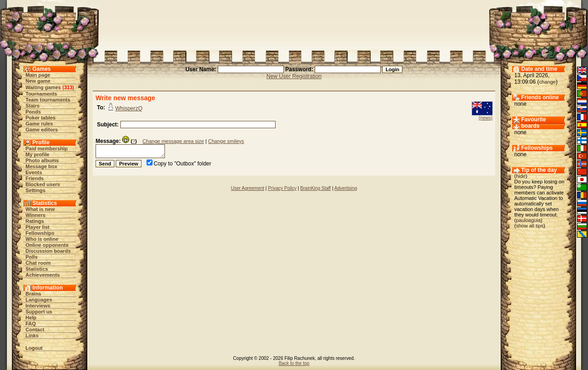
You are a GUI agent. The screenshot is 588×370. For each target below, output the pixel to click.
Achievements (43, 275)
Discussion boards (48, 251)
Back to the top (294, 363)
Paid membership (47, 148)
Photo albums (42, 160)
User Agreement (248, 188)
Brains (34, 294)
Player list (38, 227)
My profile (38, 154)
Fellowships (40, 233)
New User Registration (294, 76)
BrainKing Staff (316, 188)
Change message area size (173, 141)
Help (31, 318)
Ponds (34, 112)
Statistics (37, 269)
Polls (32, 257)
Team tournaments (48, 100)
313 (68, 87)
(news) (486, 118)
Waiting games (43, 87)
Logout (34, 348)
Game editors (42, 130)
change (548, 82)
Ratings (35, 221)
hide (521, 176)
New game (38, 81)
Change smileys (226, 141)
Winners (36, 215)
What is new (40, 209)
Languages (39, 300)
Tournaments (42, 94)
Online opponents (47, 245)
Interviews (38, 306)
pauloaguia (528, 220)
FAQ (31, 324)
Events (34, 172)
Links (32, 336)
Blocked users (43, 184)
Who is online (42, 239)
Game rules (40, 124)
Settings (36, 190)
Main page (38, 75)
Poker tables (41, 118)
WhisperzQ (129, 108)
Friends (35, 178)
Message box (42, 166)
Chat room (38, 263)
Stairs (33, 106)
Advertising (346, 188)
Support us (39, 312)
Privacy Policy (282, 188)
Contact (35, 330)
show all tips (530, 226)
